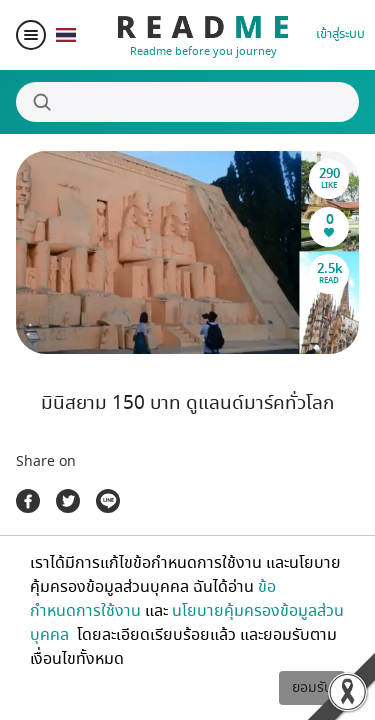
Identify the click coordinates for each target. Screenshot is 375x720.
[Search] (187, 102)
